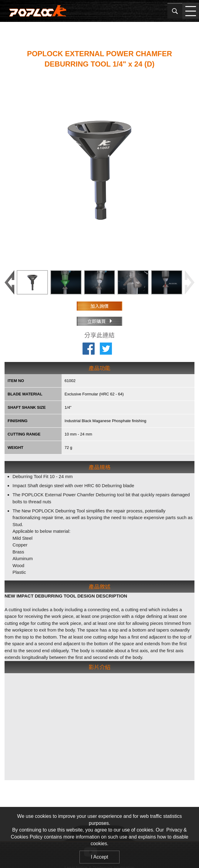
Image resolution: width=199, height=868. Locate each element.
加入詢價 (99, 306)
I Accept (100, 857)
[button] (190, 282)
